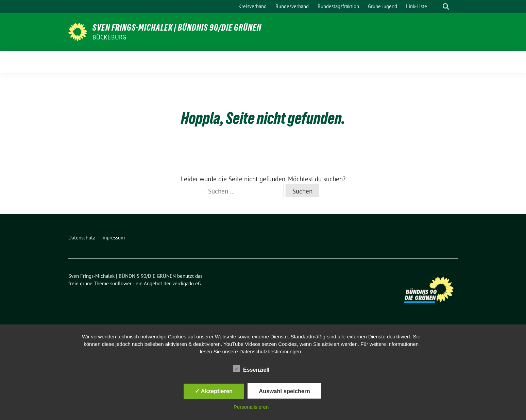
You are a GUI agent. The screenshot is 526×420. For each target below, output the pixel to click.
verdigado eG (187, 283)
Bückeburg (109, 37)
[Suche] (436, 7)
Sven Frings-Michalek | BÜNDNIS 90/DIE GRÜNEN (177, 28)
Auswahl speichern (284, 391)
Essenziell (251, 369)
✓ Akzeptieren (214, 391)
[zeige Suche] (446, 7)
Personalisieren (251, 407)
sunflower (121, 283)
